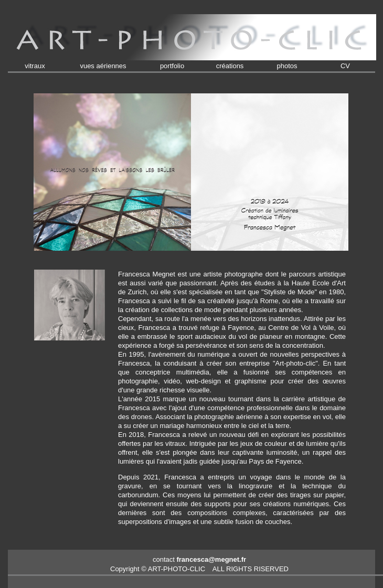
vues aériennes (103, 66)
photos (287, 66)
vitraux (35, 66)
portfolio (172, 66)
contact (199, 559)
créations (230, 66)
